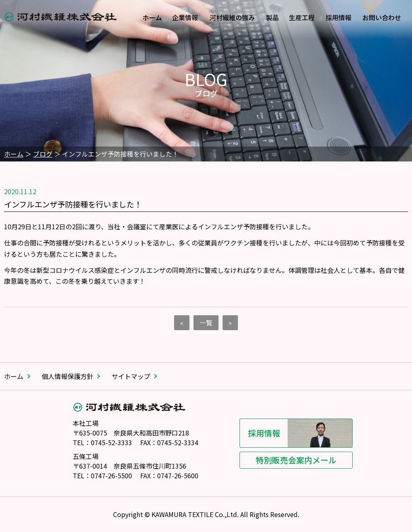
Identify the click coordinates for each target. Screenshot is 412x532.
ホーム (152, 17)
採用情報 (338, 17)
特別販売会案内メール (286, 460)
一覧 (206, 323)
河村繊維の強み (232, 17)
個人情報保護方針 (67, 376)
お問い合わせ (382, 17)
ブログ (43, 154)
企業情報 (185, 17)
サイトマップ (131, 376)
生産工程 (302, 17)
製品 (272, 17)
